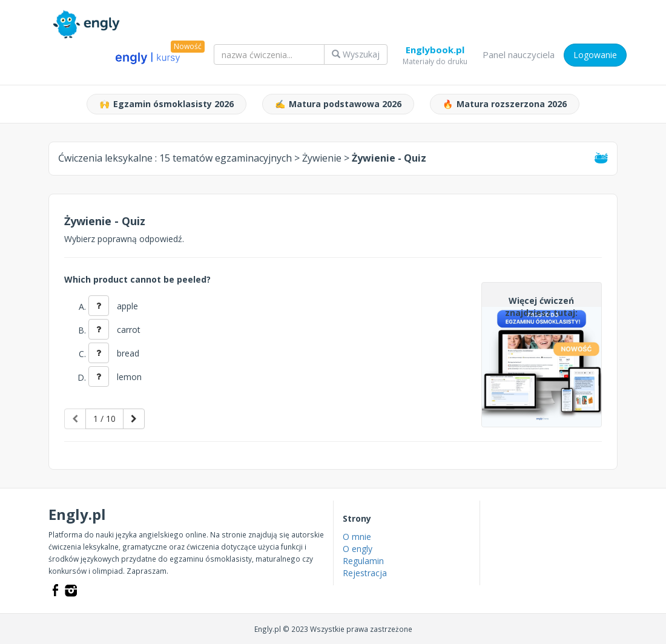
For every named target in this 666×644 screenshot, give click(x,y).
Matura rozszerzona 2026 (505, 104)
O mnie (357, 537)
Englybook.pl (435, 52)
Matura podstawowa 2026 (338, 104)
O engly (358, 549)
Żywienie (322, 158)
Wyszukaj (356, 54)
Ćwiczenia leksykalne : (175, 158)
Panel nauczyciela (519, 54)
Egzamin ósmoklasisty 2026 (166, 104)
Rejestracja (365, 573)
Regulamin (363, 561)
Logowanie (595, 55)
